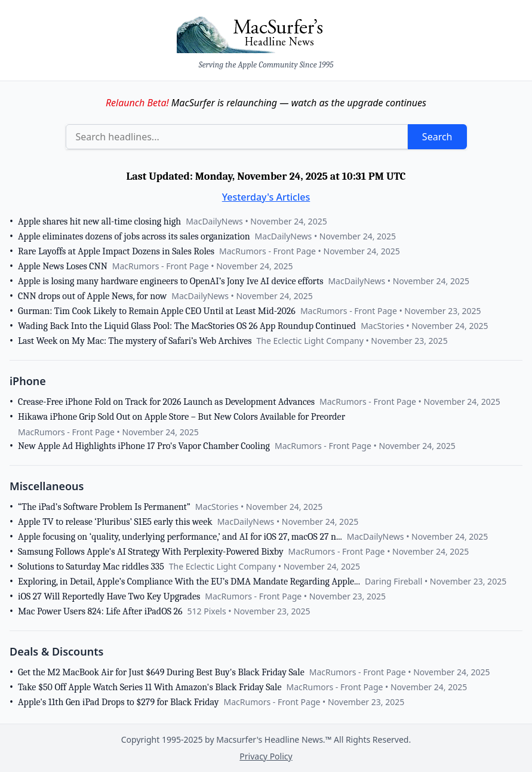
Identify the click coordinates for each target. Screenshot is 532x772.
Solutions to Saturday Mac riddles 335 (91, 567)
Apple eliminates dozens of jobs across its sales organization (134, 236)
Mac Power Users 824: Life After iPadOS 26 (100, 611)
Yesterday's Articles (266, 197)
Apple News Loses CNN (63, 266)
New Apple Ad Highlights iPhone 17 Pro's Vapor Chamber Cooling (144, 446)
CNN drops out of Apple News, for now (92, 296)
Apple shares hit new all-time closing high (99, 222)
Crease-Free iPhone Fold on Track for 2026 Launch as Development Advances (166, 402)
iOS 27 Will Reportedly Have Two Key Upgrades (109, 596)
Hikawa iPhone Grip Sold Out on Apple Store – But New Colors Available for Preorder (182, 417)
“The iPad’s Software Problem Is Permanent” (104, 507)
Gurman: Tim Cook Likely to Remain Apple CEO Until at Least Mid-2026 (157, 311)
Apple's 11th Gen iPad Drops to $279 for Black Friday (118, 702)
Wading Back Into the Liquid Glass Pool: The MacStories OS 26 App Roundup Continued (187, 326)
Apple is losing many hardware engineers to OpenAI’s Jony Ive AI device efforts (170, 281)
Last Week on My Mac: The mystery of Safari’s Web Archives (135, 341)
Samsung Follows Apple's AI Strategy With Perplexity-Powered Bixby (151, 552)
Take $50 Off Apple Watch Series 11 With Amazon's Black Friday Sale (150, 687)
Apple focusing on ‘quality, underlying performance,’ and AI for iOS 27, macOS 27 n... (180, 537)
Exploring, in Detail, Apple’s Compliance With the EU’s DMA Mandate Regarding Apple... (189, 582)
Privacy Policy (266, 756)
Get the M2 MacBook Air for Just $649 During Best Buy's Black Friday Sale (161, 672)
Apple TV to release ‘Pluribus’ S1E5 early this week (115, 522)
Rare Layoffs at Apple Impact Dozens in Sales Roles (116, 251)
